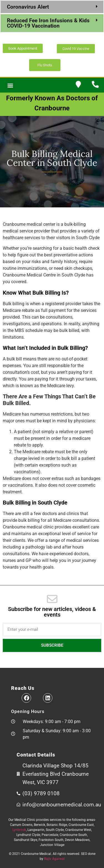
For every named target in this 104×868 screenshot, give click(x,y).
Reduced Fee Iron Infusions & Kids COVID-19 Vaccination (48, 23)
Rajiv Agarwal (54, 859)
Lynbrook (19, 830)
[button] (52, 7)
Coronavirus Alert (29, 7)
